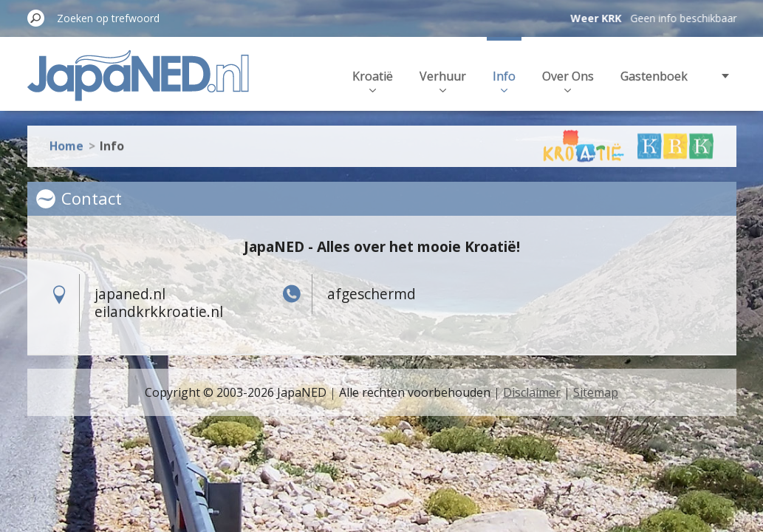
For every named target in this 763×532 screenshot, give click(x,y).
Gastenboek (654, 76)
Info (504, 80)
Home (66, 140)
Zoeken (36, 18)
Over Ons (568, 80)
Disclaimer (532, 392)
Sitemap (596, 392)
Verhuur (443, 80)
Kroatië (373, 80)
